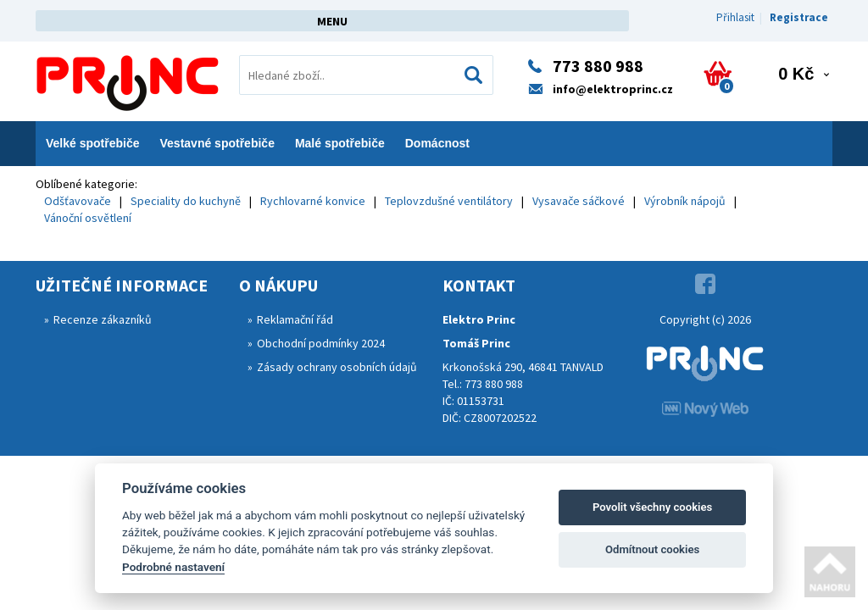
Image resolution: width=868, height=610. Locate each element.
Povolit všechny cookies (652, 507)
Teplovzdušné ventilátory (449, 201)
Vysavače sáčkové (579, 201)
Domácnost (437, 143)
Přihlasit (735, 17)
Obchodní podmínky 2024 (321, 343)
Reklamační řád (295, 319)
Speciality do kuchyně (186, 201)
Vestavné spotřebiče (217, 143)
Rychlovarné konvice (313, 201)
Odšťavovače (78, 201)
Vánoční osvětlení (88, 218)
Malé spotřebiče (340, 143)
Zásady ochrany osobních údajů (337, 367)
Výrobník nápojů (685, 201)
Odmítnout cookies (652, 549)
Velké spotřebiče (93, 143)
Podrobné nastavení (173, 567)
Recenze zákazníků (103, 319)
